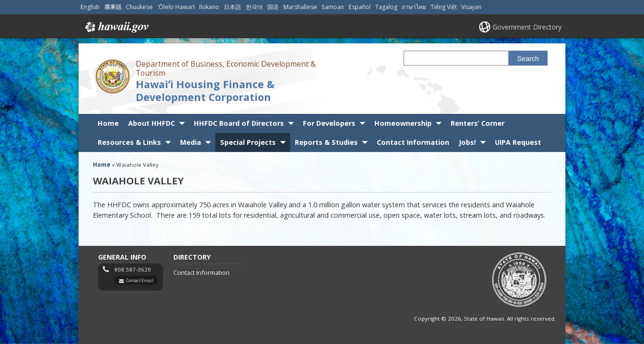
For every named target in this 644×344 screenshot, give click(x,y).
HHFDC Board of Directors (239, 123)
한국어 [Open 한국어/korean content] (254, 7)
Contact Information (413, 142)
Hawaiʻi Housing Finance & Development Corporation (205, 91)
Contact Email (140, 280)
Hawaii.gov (116, 27)
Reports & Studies (326, 142)
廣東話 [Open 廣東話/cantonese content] (113, 7)
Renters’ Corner (478, 123)
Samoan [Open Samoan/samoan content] (333, 7)
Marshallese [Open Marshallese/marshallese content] (300, 7)
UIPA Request (518, 142)
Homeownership (403, 123)
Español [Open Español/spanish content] (360, 7)
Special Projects (248, 142)
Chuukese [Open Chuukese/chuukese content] (139, 7)
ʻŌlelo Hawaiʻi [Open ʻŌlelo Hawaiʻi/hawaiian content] (176, 7)
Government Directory (527, 27)
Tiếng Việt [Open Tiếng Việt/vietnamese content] (444, 7)
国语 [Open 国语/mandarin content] (273, 7)
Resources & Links (129, 142)
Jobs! (467, 142)
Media (191, 142)
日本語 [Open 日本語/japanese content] (232, 7)
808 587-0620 (133, 269)
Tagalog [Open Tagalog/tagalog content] (386, 7)
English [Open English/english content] (90, 7)
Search (528, 59)
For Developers (329, 123)
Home (108, 123)
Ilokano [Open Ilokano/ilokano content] (209, 7)
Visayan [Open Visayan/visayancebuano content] (471, 7)
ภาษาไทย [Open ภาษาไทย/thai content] (414, 7)
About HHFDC (151, 123)
